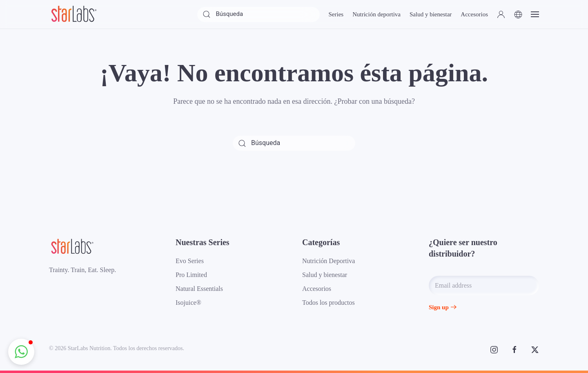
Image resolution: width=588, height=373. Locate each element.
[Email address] (484, 286)
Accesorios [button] (474, 14)
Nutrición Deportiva (329, 261)
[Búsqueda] (258, 15)
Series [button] (336, 14)
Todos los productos (329, 303)
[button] (501, 14)
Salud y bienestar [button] (431, 14)
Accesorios (317, 289)
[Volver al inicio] (73, 14)
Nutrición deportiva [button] (376, 14)
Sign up (439, 307)
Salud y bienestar (325, 275)
